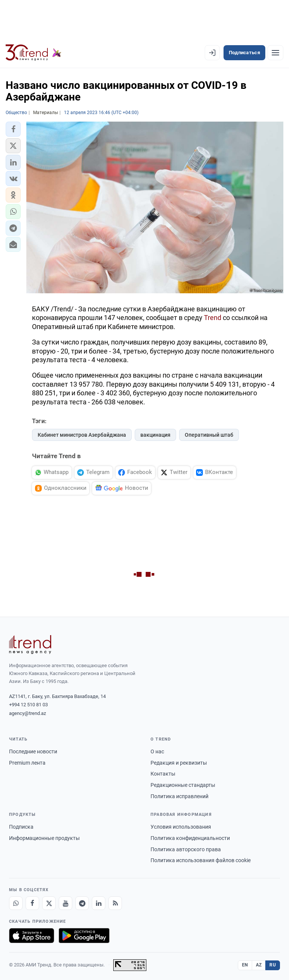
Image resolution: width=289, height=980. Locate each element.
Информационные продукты (44, 838)
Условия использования (181, 827)
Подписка (21, 827)
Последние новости (33, 751)
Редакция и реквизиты (179, 763)
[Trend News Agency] (30, 645)
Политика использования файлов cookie (201, 860)
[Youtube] (65, 903)
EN (245, 965)
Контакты (163, 774)
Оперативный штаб (209, 435)
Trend (213, 318)
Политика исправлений (179, 796)
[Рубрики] (275, 53)
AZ (259, 965)
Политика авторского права (186, 849)
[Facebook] (32, 903)
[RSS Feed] (115, 903)
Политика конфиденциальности (190, 838)
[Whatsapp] (16, 903)
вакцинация (155, 435)
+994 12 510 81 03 (28, 705)
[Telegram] (82, 903)
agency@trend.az (27, 713)
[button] (13, 129)
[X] (49, 903)
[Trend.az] (33, 53)
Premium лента (27, 763)
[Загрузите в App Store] (32, 936)
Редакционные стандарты (183, 785)
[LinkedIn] (99, 903)
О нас (157, 751)
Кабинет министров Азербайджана (82, 435)
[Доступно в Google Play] (84, 936)
